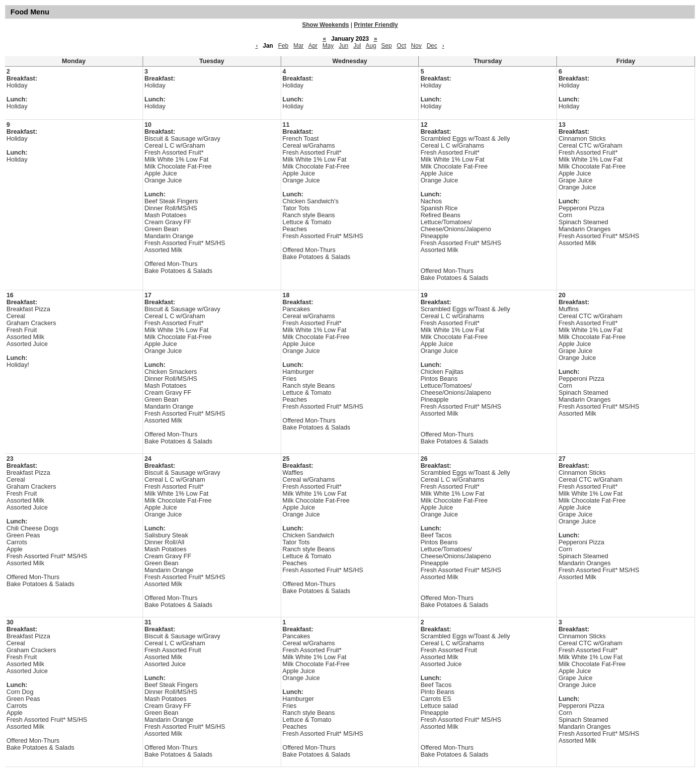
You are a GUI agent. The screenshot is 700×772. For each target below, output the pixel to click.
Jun (344, 46)
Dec (432, 46)
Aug (371, 46)
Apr (313, 46)
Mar (298, 46)
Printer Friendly (376, 25)
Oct (402, 46)
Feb (283, 46)
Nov (416, 46)
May (328, 46)
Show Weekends (325, 25)
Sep (386, 46)
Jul (357, 46)
